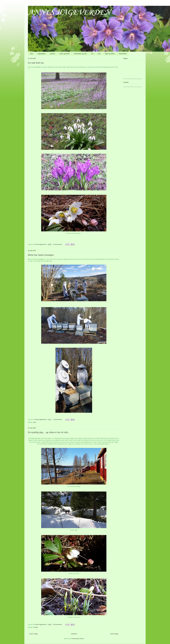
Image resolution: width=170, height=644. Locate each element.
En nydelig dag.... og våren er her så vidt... (49, 432)
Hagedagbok (42, 54)
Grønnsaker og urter (80, 54)
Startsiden (74, 634)
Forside (36, 627)
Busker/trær (123, 54)
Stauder (52, 54)
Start (32, 54)
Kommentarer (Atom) (78, 639)
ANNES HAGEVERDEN (69, 12)
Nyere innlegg (34, 634)
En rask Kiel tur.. (36, 63)
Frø (92, 54)
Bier (35, 422)
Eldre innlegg (114, 634)
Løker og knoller (64, 54)
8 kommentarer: (58, 244)
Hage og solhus (110, 54)
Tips (99, 54)
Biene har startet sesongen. (41, 255)
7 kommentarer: (58, 419)
